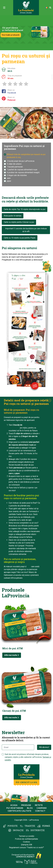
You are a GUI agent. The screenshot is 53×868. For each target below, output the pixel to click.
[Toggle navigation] (4, 8)
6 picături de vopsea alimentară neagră (23, 172)
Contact (40, 811)
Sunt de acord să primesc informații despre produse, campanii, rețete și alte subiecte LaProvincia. (28, 757)
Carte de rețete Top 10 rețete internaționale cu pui (25, 209)
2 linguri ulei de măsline (17, 175)
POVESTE (13, 826)
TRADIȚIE (30, 826)
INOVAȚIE (18, 830)
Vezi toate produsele (11, 35)
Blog (30, 808)
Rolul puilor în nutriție (13, 216)
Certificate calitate (19, 811)
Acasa (14, 805)
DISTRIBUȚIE (38, 830)
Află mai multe (12, 655)
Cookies (26, 842)
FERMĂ (46, 826)
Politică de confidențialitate (26, 839)
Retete (39, 805)
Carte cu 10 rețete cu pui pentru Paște (20, 238)
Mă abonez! (44, 747)
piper (9, 181)
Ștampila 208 (26, 845)
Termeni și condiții (27, 836)
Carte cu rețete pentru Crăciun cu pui (19, 222)
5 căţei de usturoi (14, 164)
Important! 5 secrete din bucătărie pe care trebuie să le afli (26, 230)
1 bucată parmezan (15, 167)
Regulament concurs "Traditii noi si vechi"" (26, 848)
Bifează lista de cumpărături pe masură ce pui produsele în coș (26, 156)
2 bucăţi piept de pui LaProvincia (21, 161)
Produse (26, 805)
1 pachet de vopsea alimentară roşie (22, 170)
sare (9, 178)
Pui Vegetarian (15, 808)
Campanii (42, 808)
